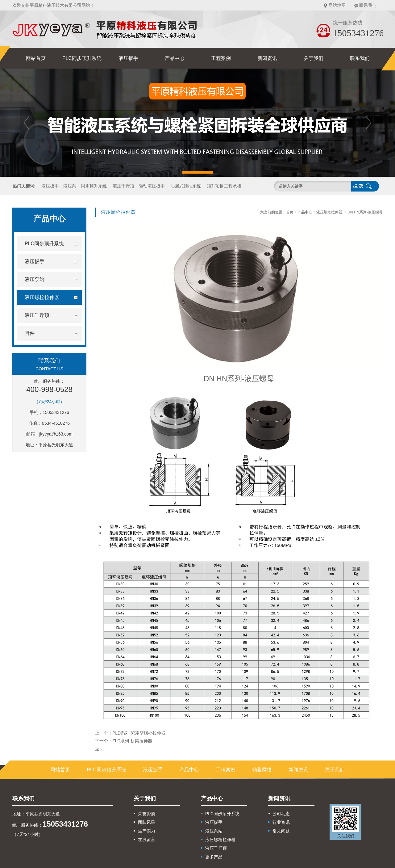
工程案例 (221, 58)
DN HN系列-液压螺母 (365, 212)
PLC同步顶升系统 (82, 58)
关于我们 (314, 58)
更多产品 (214, 857)
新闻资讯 (267, 58)
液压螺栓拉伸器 (329, 212)
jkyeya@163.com (56, 434)
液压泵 (70, 186)
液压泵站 (214, 831)
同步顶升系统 (94, 186)
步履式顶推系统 (186, 186)
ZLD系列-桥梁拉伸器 (132, 741)
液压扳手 (128, 58)
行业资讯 (281, 822)
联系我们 (368, 5)
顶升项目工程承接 (224, 186)
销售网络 (262, 770)
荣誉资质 (147, 814)
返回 (99, 749)
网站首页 (36, 58)
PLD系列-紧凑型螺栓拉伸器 (139, 733)
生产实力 (147, 831)
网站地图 (337, 5)
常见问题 (281, 831)
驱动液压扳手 (152, 186)
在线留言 (147, 840)
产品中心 (175, 58)
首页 (290, 212)
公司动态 (281, 814)
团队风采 (147, 822)
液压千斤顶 (123, 186)
